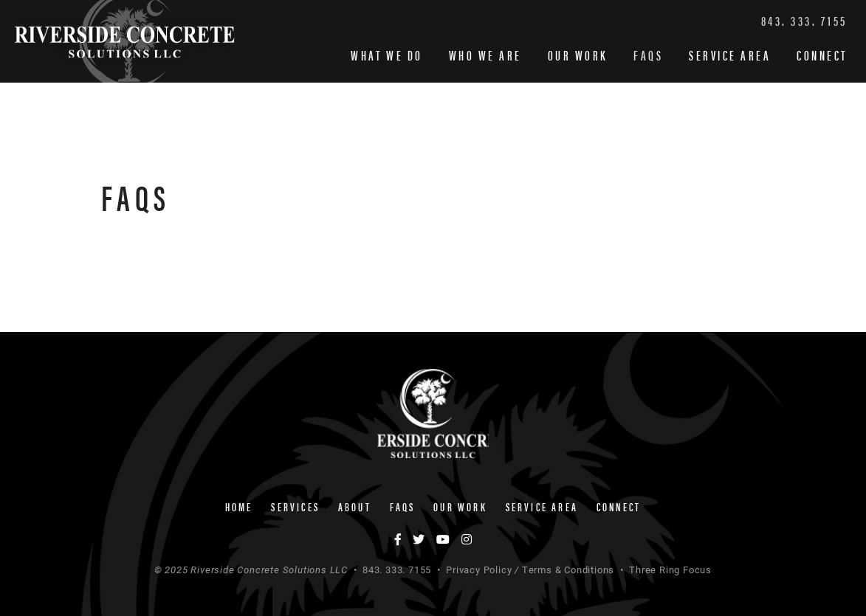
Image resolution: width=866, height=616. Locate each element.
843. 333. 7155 (804, 20)
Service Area (730, 55)
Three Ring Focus (670, 569)
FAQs (648, 55)
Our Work (578, 55)
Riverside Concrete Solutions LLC (125, 41)
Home (239, 506)
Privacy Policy (479, 569)
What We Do (386, 55)
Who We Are (485, 55)
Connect (822, 55)
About (355, 506)
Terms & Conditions (568, 569)
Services (295, 506)
